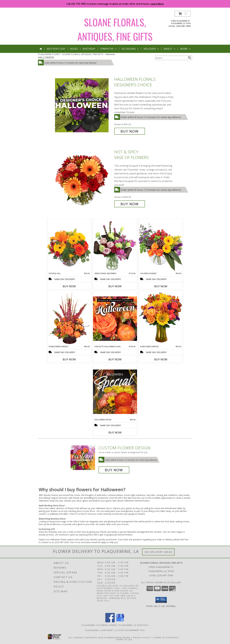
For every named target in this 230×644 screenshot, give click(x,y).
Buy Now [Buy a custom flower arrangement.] (114, 470)
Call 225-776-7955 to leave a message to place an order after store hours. (115, 4)
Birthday (89, 49)
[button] (183, 14)
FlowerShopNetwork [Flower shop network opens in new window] (117, 638)
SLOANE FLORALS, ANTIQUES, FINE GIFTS (115, 29)
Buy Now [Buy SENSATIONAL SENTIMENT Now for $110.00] (115, 286)
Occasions (130, 49)
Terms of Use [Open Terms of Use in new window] (124, 639)
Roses (74, 49)
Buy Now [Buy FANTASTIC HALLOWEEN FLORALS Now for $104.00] (115, 359)
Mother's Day (56, 49)
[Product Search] (171, 58)
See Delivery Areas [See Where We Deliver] (158, 552)
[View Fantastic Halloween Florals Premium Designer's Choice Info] (115, 318)
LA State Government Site (130, 630)
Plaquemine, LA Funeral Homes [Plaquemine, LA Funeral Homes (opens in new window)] (99, 625)
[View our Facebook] (110, 622)
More (186, 49)
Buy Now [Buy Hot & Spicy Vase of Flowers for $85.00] (130, 204)
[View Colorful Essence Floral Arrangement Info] (161, 245)
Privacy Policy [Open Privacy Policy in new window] (142, 638)
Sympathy (109, 49)
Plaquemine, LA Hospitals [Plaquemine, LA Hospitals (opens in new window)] (134, 625)
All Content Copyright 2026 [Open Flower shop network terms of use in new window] (86, 638)
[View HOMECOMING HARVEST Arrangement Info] (69, 318)
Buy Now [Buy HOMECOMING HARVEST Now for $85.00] (69, 359)
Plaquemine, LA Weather (99, 630)
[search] (190, 58)
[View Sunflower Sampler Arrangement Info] (161, 318)
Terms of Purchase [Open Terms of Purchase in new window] (166, 638)
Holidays (152, 49)
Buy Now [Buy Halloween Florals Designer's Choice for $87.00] (130, 131)
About (170, 49)
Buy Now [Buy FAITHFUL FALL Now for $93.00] (69, 286)
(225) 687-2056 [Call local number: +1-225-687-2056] (183, 26)
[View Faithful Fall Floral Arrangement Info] (69, 245)
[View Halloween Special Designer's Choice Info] (115, 392)
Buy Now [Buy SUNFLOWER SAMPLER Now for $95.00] (161, 359)
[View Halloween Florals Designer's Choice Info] (84, 105)
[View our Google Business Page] (120, 622)
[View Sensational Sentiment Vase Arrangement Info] (115, 245)
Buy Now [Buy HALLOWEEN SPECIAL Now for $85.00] (115, 432)
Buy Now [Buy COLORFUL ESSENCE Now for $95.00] (161, 286)
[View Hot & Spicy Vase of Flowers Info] (84, 178)
